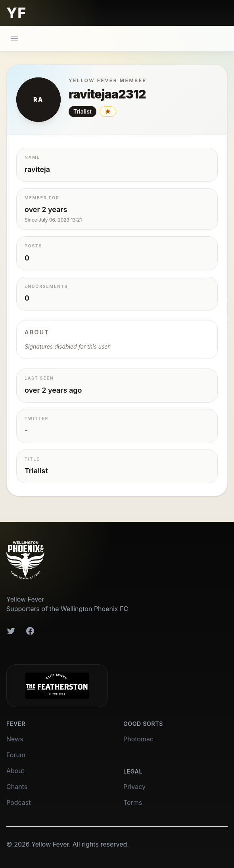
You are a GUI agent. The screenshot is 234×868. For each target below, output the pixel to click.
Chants (17, 787)
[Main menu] (14, 39)
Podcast (18, 802)
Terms (133, 802)
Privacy (134, 787)
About (15, 771)
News (15, 739)
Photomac (138, 739)
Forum (16, 755)
